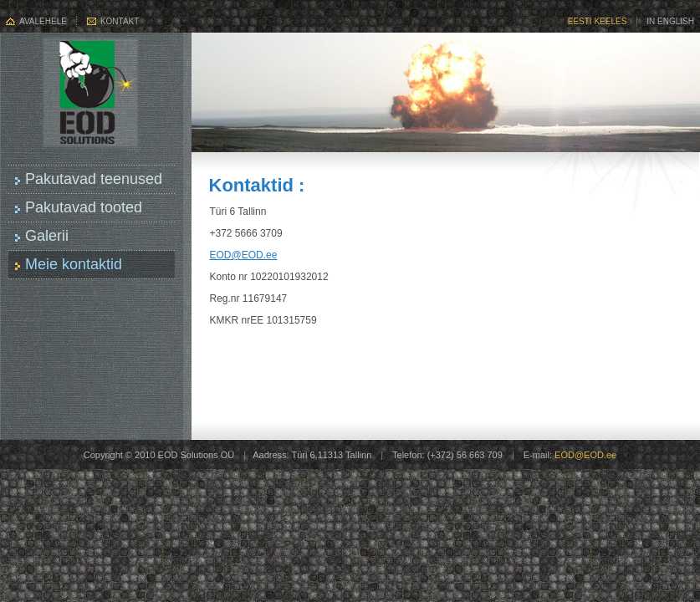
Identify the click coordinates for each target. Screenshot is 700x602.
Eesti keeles (598, 21)
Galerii (47, 236)
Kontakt (120, 21)
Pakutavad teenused (94, 179)
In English (670, 21)
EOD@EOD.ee (244, 255)
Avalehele (43, 21)
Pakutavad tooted (84, 207)
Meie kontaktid (74, 264)
